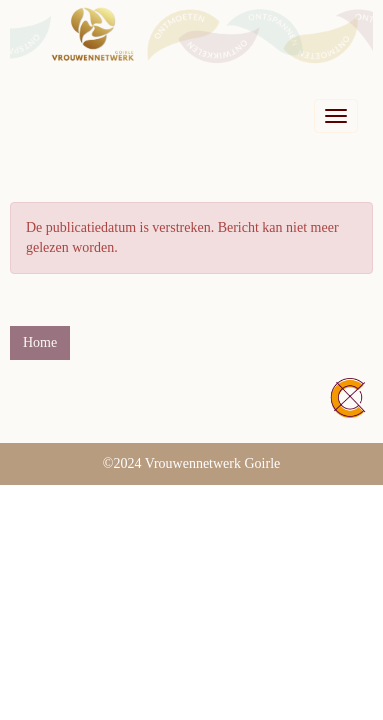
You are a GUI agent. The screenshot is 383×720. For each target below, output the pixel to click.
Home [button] (40, 342)
